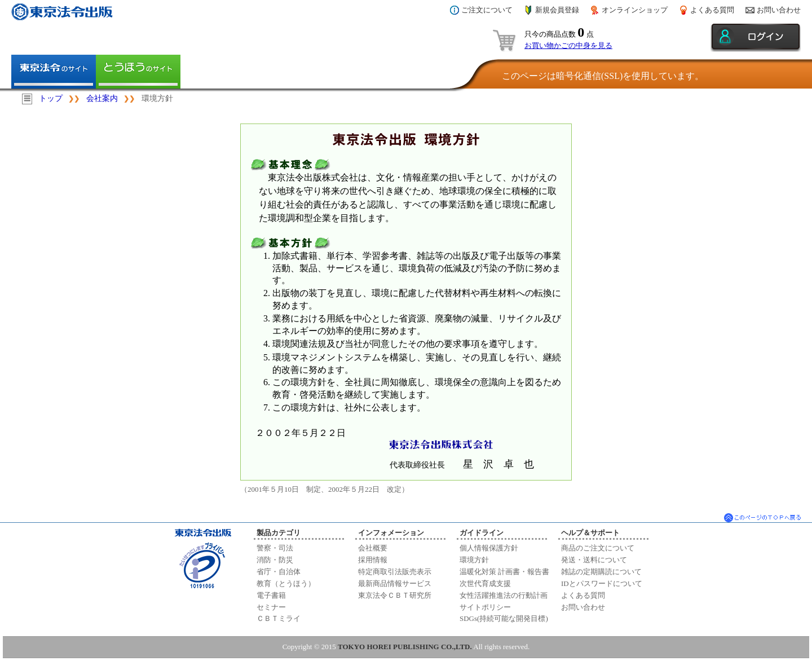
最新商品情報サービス (395, 583)
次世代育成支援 (485, 583)
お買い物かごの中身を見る (568, 45)
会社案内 (102, 98)
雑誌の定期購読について (601, 572)
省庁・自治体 (279, 572)
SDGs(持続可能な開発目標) (504, 618)
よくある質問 (712, 10)
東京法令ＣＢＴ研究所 (395, 595)
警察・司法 (275, 548)
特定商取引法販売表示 (395, 572)
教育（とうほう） (286, 583)
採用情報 (373, 560)
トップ (51, 98)
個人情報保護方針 (489, 548)
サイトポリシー (485, 607)
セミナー (271, 607)
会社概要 (373, 548)
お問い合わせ (779, 10)
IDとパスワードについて (602, 583)
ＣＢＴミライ (279, 618)
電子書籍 (271, 595)
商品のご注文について (598, 548)
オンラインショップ (635, 10)
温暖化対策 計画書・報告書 (504, 572)
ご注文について (487, 10)
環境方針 (474, 560)
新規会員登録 (557, 10)
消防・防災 (275, 560)
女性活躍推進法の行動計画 (504, 595)
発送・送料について (594, 560)
